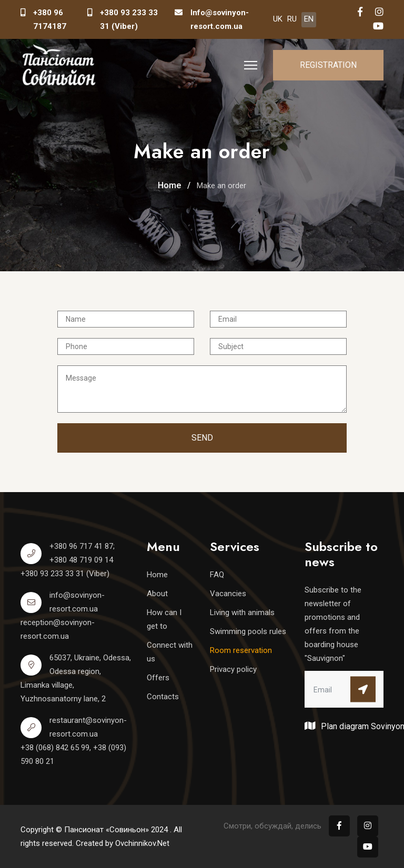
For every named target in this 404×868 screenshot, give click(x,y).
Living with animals (242, 612)
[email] (344, 689)
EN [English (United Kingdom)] (309, 19)
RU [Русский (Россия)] (292, 19)
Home (157, 575)
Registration (328, 65)
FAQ (217, 575)
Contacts (163, 697)
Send (202, 438)
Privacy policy (233, 669)
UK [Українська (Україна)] (278, 19)
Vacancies (228, 594)
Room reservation (241, 650)
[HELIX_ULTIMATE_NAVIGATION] (251, 65)
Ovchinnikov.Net (142, 843)
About (157, 594)
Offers (158, 678)
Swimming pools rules (248, 631)
